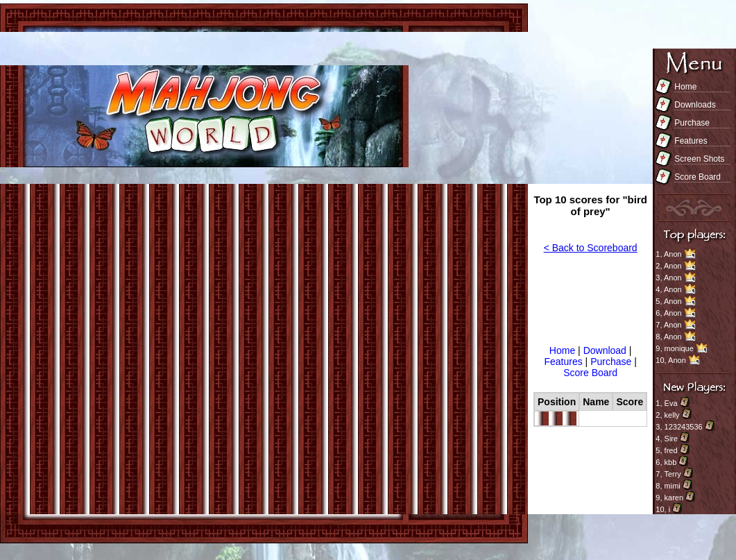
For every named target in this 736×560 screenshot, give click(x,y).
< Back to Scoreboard (591, 248)
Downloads (695, 105)
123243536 (684, 427)
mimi (673, 486)
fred (671, 450)
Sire (671, 439)
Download (606, 350)
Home (685, 87)
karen (674, 498)
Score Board (698, 177)
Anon (673, 254)
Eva (671, 403)
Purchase (692, 123)
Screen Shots (699, 159)
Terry (672, 474)
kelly (672, 415)
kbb (671, 462)
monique (679, 348)
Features (691, 141)
